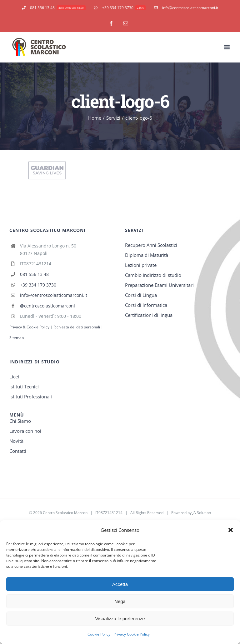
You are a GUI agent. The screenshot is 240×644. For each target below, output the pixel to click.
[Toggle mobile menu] (227, 47)
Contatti (18, 451)
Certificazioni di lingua (149, 315)
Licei (14, 377)
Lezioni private (141, 265)
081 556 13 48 (34, 274)
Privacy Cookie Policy (132, 634)
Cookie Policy (99, 634)
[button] (231, 530)
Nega (120, 601)
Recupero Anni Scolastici (151, 245)
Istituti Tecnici (24, 387)
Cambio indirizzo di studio (153, 275)
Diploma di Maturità (147, 255)
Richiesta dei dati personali (77, 327)
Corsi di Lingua (141, 295)
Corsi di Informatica (146, 305)
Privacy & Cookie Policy (29, 327)
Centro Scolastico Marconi (66, 513)
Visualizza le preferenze (120, 619)
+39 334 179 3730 (38, 285)
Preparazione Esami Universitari (159, 285)
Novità (16, 441)
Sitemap (17, 338)
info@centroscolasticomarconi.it (54, 295)
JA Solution (202, 513)
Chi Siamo (20, 421)
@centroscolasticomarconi (47, 306)
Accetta (120, 584)
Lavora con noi (25, 431)
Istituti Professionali (31, 397)
